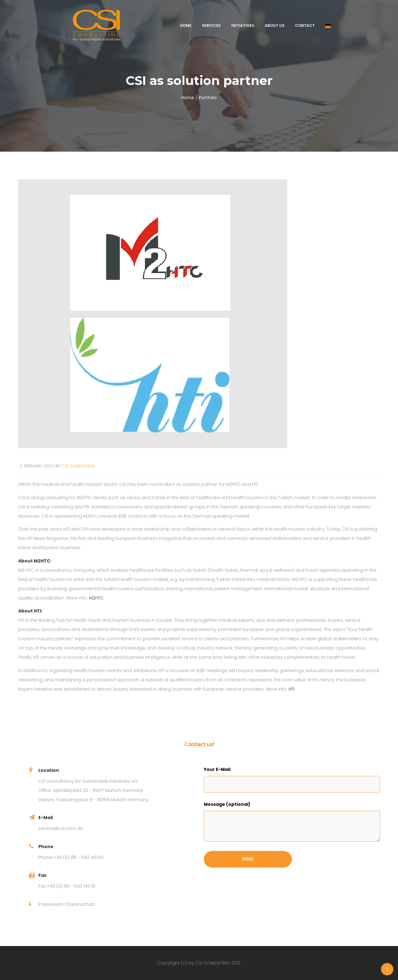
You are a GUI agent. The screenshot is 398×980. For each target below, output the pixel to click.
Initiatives (243, 25)
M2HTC (96, 598)
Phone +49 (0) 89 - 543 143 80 (71, 857)
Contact (305, 25)
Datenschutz (81, 904)
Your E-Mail (217, 769)
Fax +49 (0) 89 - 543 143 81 (67, 886)
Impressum (51, 904)
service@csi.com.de (61, 828)
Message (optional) (227, 804)
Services (211, 25)
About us (275, 25)
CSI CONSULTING (78, 466)
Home (186, 25)
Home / (189, 98)
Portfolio (208, 98)
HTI (291, 689)
